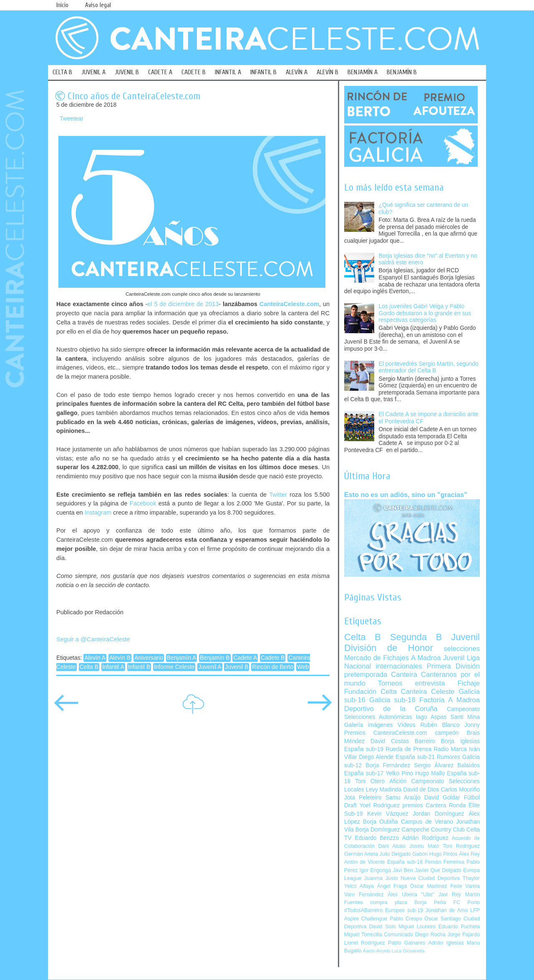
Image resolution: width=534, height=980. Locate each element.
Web (303, 667)
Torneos (390, 683)
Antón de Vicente (365, 862)
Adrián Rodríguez (425, 838)
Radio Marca (450, 749)
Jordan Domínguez (438, 814)
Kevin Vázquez (388, 814)
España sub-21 (415, 757)
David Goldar (442, 798)
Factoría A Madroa (450, 700)
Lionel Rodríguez (365, 943)
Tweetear (72, 119)
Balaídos (469, 765)
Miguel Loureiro (417, 927)
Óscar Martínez (429, 886)
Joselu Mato (424, 846)
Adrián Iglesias (446, 943)
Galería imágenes (369, 725)
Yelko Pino (399, 773)
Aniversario (149, 658)
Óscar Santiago (443, 919)
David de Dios (421, 790)
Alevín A (95, 658)
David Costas (390, 741)
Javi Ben (403, 870)
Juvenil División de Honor (412, 642)
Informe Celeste (174, 667)
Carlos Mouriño (460, 790)
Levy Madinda (383, 790)
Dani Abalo (392, 846)
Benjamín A (182, 658)
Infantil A (113, 667)
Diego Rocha (430, 935)
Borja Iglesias (460, 741)
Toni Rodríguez (461, 846)
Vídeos (407, 725)
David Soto (383, 927)
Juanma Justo (381, 878)
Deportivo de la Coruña (391, 709)
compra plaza (389, 902)
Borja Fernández (388, 765)
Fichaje (469, 683)
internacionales (399, 666)
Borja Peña (430, 902)
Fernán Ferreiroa (445, 862)
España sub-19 (364, 749)
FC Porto (466, 902)
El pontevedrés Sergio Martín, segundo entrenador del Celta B (429, 367)
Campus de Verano (427, 822)
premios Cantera (424, 805)
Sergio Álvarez (434, 765)
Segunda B (416, 637)
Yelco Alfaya (359, 886)
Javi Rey (450, 895)
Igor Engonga (375, 870)
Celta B (89, 667)
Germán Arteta (361, 854)
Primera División (453, 666)
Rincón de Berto (273, 667)
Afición (398, 781)
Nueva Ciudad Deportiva (430, 878)
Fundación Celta (370, 692)
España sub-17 (364, 773)
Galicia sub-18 (392, 700)
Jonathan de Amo (447, 910)
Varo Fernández (364, 895)
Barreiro (425, 741)
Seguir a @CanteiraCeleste (93, 639)
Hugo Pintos (443, 854)
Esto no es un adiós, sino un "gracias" (406, 495)
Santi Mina (465, 717)
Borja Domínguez (378, 830)
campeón (447, 733)
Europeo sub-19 (404, 910)
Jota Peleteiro (363, 798)
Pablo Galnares (407, 943)
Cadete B (273, 658)
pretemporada (366, 675)
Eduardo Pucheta (459, 927)
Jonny (472, 725)
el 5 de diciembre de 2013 (183, 304)
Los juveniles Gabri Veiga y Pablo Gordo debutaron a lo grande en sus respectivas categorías (425, 313)
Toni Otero (370, 781)
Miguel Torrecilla (363, 935)
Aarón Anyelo (377, 951)
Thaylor (471, 878)
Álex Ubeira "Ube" (411, 895)
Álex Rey (469, 854)
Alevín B (120, 658)
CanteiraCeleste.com (289, 304)
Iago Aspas (431, 717)
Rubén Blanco (440, 725)
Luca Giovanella (408, 951)
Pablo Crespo (406, 919)
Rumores (448, 757)
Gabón (420, 854)
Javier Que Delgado (438, 870)
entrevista (430, 683)
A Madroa (426, 658)
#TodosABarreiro (363, 910)
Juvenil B (237, 667)
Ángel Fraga (392, 886)
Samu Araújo (403, 798)
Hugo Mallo (430, 773)
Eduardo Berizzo (377, 838)
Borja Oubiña (380, 822)
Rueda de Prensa (408, 749)
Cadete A (245, 658)
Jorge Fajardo (463, 935)
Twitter (278, 495)
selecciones (462, 649)
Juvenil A (210, 667)
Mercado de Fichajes (377, 658)
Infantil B (139, 667)
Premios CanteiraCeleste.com (386, 733)
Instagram (98, 513)
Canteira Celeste (428, 692)
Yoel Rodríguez (379, 805)
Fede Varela (465, 886)
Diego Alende (376, 757)
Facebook (143, 503)
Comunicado (398, 935)
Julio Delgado (395, 854)
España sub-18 (405, 862)
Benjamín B (215, 658)
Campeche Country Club (433, 830)
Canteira (404, 675)
